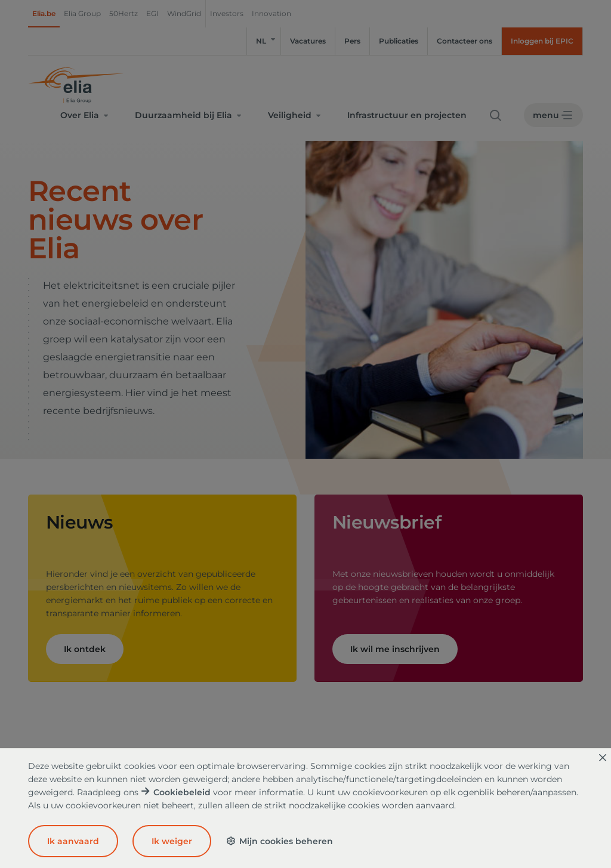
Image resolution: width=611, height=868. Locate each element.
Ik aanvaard (73, 841)
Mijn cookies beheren (279, 841)
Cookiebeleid (182, 792)
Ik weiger (172, 841)
